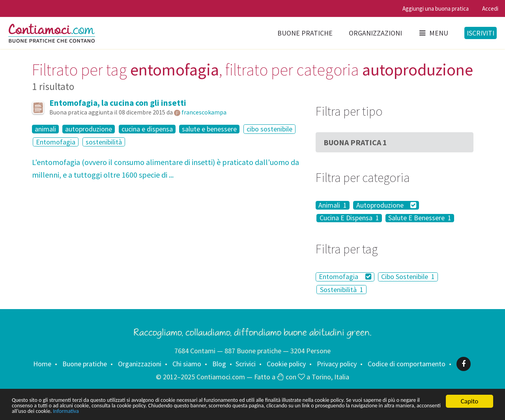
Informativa (248, 411)
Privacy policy (337, 364)
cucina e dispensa (147, 129)
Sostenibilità (342, 290)
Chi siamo (187, 364)
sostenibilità (104, 142)
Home (42, 364)
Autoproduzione (386, 205)
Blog (219, 364)
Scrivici (246, 364)
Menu (433, 33)
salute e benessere (209, 129)
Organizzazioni (375, 33)
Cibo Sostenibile (408, 277)
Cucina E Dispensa (349, 218)
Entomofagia (56, 142)
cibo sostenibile (269, 129)
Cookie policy (286, 364)
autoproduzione (89, 129)
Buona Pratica (355, 142)
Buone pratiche (305, 33)
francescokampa (204, 112)
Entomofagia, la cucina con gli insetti (118, 103)
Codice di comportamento (407, 364)
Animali (333, 205)
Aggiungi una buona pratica (436, 8)
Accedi (490, 8)
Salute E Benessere (420, 218)
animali (45, 129)
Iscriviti (481, 33)
